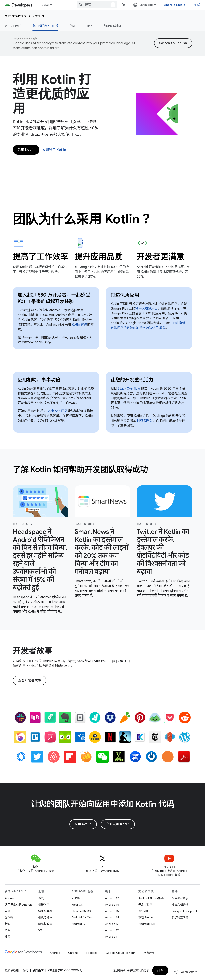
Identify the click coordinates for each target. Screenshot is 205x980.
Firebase (92, 953)
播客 (8, 937)
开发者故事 (33, 651)
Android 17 (112, 898)
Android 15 (112, 911)
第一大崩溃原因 (146, 309)
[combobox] (97, 5)
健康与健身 (45, 911)
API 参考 (143, 911)
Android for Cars (82, 917)
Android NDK (147, 924)
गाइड (89, 26)
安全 (8, 911)
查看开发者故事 (30, 680)
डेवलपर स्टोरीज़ (112, 26)
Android (10, 898)
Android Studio (175, 5)
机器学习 (44, 905)
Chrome (73, 953)
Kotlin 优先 (80, 325)
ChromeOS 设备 (82, 911)
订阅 (160, 970)
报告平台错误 (180, 898)
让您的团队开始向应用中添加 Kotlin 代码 (103, 804)
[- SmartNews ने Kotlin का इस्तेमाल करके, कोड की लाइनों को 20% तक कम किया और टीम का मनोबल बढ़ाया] (102, 552)
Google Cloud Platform (120, 953)
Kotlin (38, 16)
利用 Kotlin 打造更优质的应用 (52, 94)
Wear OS (77, 905)
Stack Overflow (129, 389)
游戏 (41, 898)
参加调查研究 (180, 917)
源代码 (9, 917)
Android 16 (112, 905)
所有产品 (149, 953)
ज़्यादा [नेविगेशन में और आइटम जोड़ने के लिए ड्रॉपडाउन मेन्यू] (45, 5)
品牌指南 (38, 970)
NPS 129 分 (145, 421)
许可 (26, 970)
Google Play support (184, 911)
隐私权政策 (45, 924)
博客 (8, 930)
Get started (16, 16)
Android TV (79, 924)
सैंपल (72, 26)
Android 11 (112, 937)
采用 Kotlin (26, 150)
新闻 (8, 924)
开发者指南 (145, 905)
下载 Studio (146, 917)
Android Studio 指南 (151, 898)
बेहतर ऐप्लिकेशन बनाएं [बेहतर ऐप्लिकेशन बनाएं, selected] (45, 26)
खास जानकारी (13, 26)
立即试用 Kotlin (54, 150)
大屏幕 (76, 898)
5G (40, 930)
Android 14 (112, 917)
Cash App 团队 (57, 411)
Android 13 (112, 924)
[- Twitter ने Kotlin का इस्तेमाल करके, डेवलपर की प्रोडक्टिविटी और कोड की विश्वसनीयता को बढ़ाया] (164, 552)
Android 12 (112, 930)
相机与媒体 (45, 917)
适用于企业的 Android (19, 905)
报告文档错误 (180, 905)
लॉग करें (196, 5)
